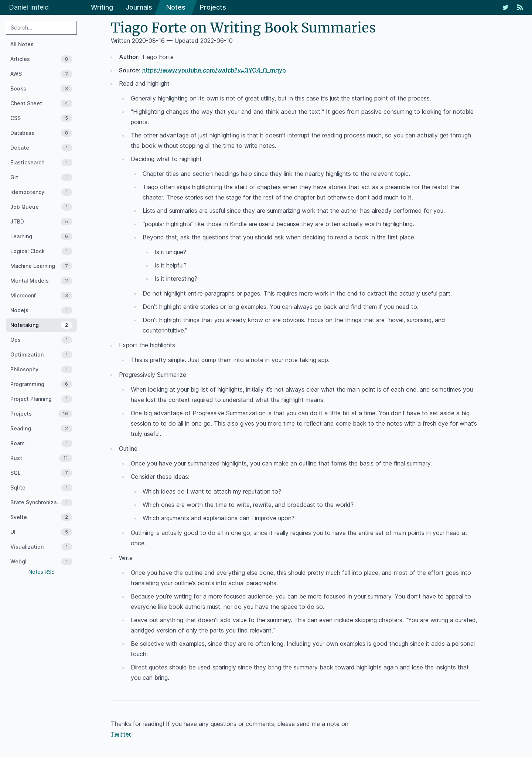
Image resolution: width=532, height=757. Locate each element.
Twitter (121, 734)
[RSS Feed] (520, 7)
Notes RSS (42, 572)
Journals (139, 7)
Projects (213, 7)
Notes (176, 7)
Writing (102, 7)
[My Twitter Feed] (505, 7)
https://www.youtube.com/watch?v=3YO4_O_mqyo (214, 70)
